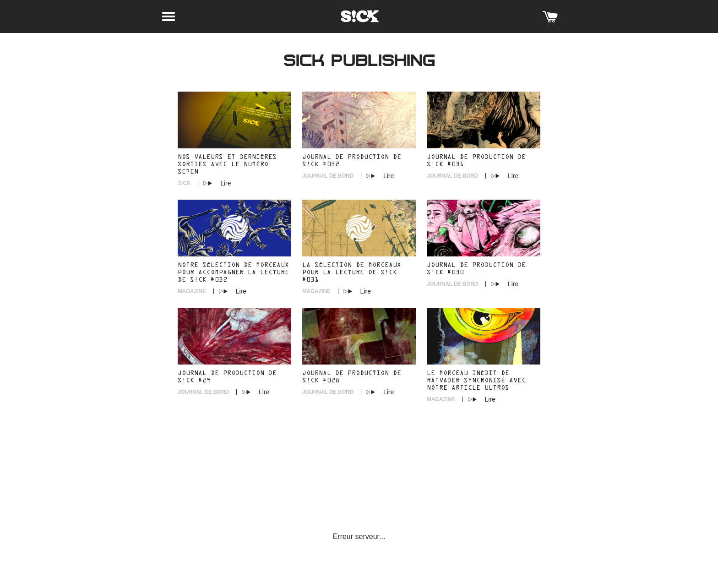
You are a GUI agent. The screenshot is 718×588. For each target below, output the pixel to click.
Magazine (192, 291)
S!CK (184, 183)
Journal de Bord (328, 176)
